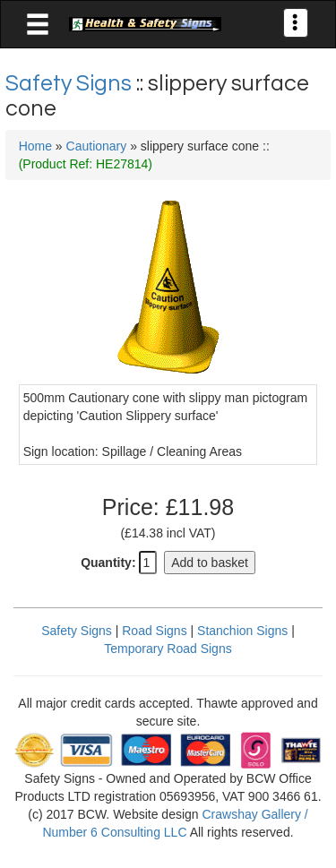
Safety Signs (71, 83)
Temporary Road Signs (168, 649)
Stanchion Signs (242, 631)
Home (35, 146)
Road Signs (154, 631)
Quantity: (108, 563)
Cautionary (97, 146)
